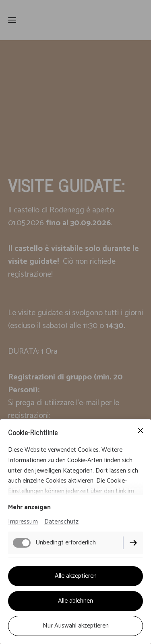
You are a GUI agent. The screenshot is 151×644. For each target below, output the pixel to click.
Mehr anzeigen (29, 507)
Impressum (23, 522)
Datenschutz (61, 522)
